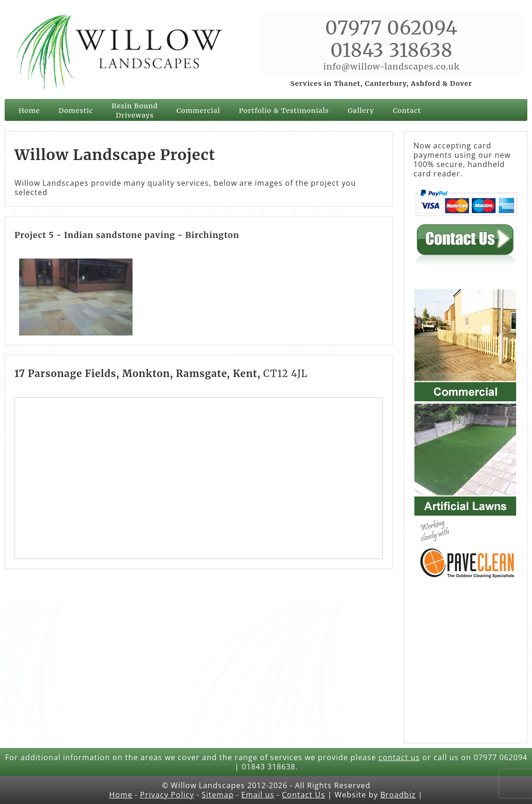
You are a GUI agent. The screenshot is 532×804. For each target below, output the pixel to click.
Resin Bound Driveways (135, 111)
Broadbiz (398, 795)
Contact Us (304, 795)
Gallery (361, 111)
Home (29, 111)
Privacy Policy (167, 795)
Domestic (76, 111)
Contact (407, 111)
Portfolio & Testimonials (284, 111)
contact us (399, 757)
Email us (258, 795)
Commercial (198, 111)
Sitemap (218, 795)
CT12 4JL (285, 374)
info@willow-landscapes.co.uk (392, 66)
